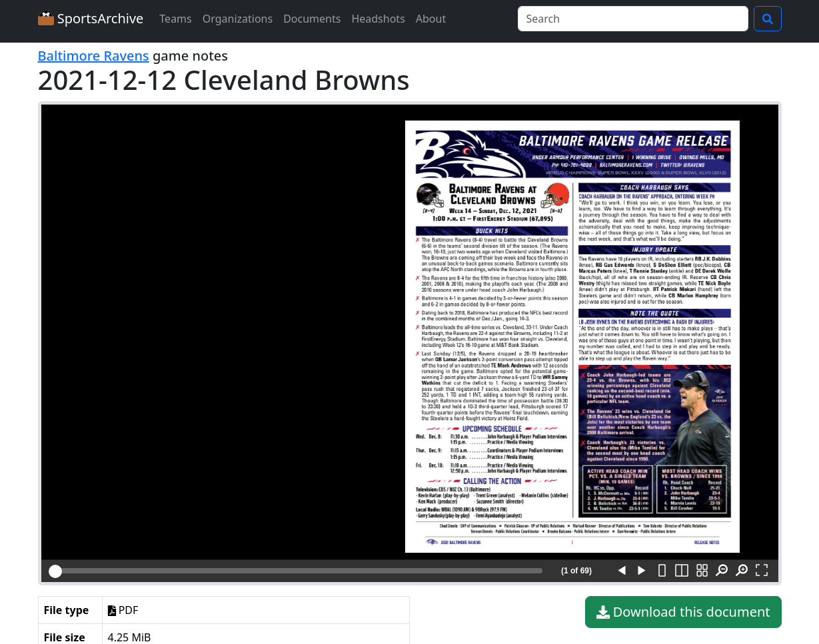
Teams (175, 19)
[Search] (633, 19)
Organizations (238, 19)
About (431, 19)
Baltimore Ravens (94, 56)
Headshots (378, 19)
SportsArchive (91, 18)
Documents (312, 19)
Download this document (683, 612)
